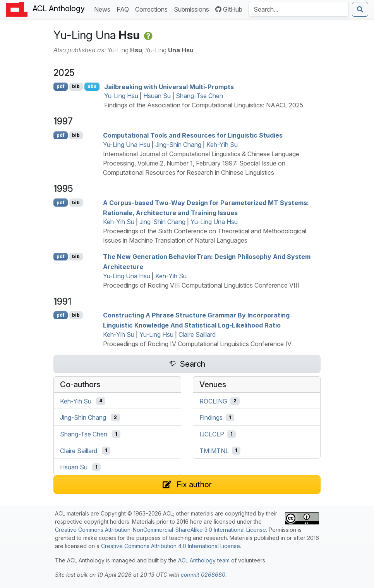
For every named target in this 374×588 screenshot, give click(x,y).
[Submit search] (360, 9)
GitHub (229, 9)
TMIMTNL (214, 450)
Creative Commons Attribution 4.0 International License (171, 546)
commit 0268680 (203, 575)
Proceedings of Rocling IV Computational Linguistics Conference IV (197, 344)
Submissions (193, 9)
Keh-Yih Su (222, 145)
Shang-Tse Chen (199, 96)
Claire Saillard (197, 335)
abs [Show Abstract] (92, 86)
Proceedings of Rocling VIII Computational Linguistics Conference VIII (201, 285)
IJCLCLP (212, 434)
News (104, 9)
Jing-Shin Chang (178, 145)
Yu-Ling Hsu (121, 96)
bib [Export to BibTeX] (76, 86)
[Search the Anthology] (299, 9)
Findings (211, 417)
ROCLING (213, 401)
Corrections (153, 9)
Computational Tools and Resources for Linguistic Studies (193, 135)
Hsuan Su (157, 96)
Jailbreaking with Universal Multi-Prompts (169, 86)
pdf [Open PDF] (61, 86)
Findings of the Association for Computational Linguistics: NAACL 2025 (204, 105)
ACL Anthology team (204, 560)
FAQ (124, 9)
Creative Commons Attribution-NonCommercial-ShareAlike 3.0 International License (160, 530)
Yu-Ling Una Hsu (127, 145)
